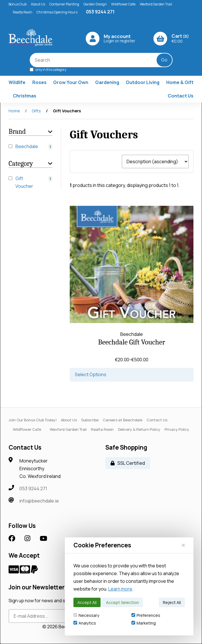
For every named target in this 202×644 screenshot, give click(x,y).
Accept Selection (122, 602)
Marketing (144, 623)
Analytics (85, 623)
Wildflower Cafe (123, 4)
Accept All (87, 602)
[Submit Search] (164, 60)
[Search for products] (97, 60)
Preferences (146, 615)
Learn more (120, 589)
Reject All (172, 602)
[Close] (183, 545)
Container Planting (64, 4)
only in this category (48, 69)
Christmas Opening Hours (57, 12)
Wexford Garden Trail (156, 4)
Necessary (86, 615)
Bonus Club (18, 4)
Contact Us (181, 96)
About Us (38, 4)
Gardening (107, 82)
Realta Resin (23, 12)
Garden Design (95, 4)
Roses (39, 82)
